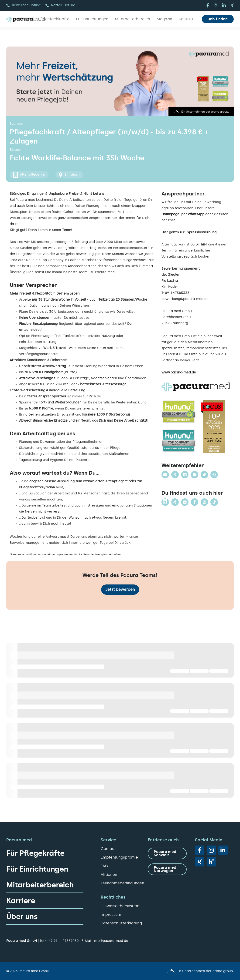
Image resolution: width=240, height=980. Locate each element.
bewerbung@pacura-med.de (185, 299)
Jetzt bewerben (120, 589)
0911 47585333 (177, 293)
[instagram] (216, 5)
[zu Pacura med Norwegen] (167, 869)
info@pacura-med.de (111, 941)
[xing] (232, 5)
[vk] (211, 862)
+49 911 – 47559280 (63, 941)
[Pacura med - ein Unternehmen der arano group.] (179, 971)
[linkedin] (224, 5)
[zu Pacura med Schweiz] (167, 853)
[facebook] (208, 5)
